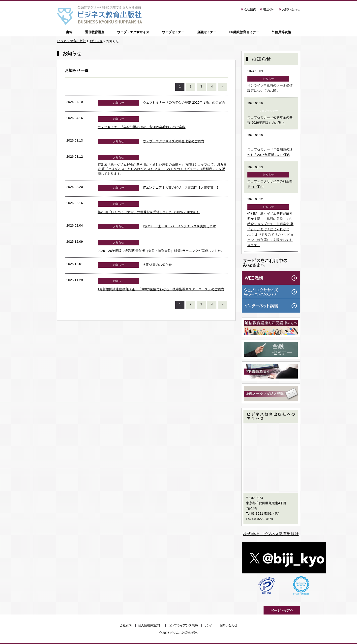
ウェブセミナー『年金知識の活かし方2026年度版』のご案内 (142, 127)
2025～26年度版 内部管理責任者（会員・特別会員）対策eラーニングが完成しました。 (161, 251)
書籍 (69, 32)
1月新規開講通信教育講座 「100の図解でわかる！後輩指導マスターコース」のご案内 (161, 289)
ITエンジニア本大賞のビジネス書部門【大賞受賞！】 (181, 188)
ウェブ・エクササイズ (133, 32)
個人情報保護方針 (150, 625)
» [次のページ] (223, 87)
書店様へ (269, 9)
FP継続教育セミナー (244, 32)
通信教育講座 (95, 32)
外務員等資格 (281, 32)
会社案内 (250, 9)
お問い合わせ (291, 9)
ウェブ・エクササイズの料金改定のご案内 (173, 141)
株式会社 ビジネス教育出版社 (271, 534)
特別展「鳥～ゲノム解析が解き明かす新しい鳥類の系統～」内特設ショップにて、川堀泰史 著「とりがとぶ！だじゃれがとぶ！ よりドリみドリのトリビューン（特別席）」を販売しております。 (162, 169)
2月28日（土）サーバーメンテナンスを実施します (179, 226)
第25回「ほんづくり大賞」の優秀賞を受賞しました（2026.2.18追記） (149, 212)
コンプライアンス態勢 (183, 625)
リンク (208, 625)
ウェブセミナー (173, 32)
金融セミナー (207, 32)
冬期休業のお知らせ (157, 265)
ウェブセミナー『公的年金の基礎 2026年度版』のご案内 (184, 102)
